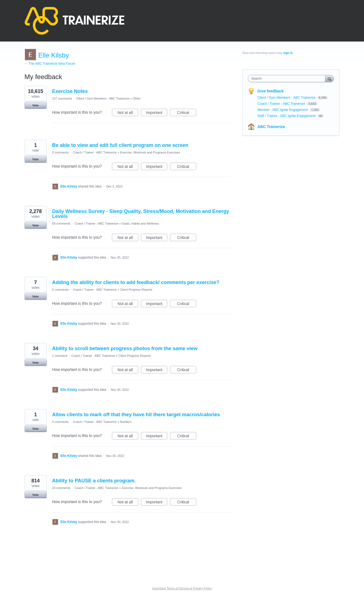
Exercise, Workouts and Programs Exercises (150, 152)
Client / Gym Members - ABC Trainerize (103, 98)
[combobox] (288, 79)
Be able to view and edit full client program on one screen (120, 145)
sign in (288, 53)
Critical (187, 113)
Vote (36, 105)
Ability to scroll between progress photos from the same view (125, 348)
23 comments (61, 488)
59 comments (61, 223)
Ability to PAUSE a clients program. (94, 481)
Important (157, 113)
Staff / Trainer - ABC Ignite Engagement (287, 116)
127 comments (62, 98)
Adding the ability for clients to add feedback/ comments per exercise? (136, 282)
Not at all (128, 113)
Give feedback (270, 91)
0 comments (61, 152)
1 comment (60, 356)
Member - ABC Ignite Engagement (283, 110)
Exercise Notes (70, 91)
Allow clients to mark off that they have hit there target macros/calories (136, 415)
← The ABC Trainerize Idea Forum (50, 64)
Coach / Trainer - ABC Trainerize (95, 152)
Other (137, 98)
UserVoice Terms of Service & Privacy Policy (182, 588)
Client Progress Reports (136, 290)
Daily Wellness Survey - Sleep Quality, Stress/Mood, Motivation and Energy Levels (141, 214)
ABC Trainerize (271, 127)
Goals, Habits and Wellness (140, 223)
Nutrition (126, 422)
